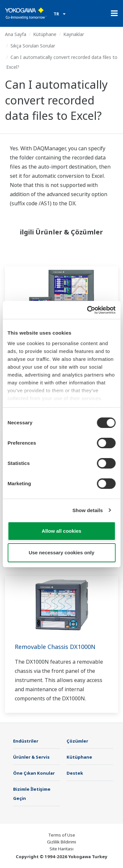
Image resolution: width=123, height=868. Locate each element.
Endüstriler (26, 741)
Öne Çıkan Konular (34, 773)
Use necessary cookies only (61, 553)
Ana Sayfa (16, 34)
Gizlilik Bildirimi (61, 842)
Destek (75, 773)
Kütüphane (45, 34)
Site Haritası (61, 849)
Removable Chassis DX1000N (55, 647)
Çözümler (77, 741)
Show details (88, 510)
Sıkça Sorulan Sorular (33, 46)
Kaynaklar (74, 34)
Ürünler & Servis (31, 757)
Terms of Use (62, 835)
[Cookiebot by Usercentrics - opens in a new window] (88, 310)
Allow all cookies (61, 531)
